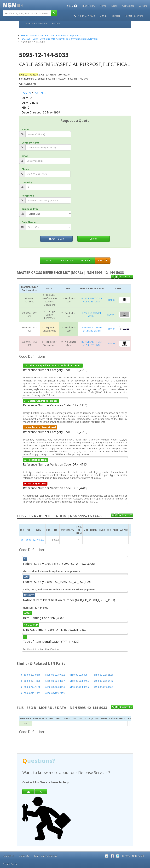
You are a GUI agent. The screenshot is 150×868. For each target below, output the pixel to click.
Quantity (27, 182)
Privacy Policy (10, 864)
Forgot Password (134, 16)
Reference (28, 196)
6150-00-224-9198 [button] (31, 687)
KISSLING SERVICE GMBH (92, 315)
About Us (24, 856)
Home (103, 6)
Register (116, 16)
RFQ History (89, 6)
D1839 (112, 300)
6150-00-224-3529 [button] (103, 675)
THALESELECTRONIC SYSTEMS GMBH (92, 329)
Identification (67, 260)
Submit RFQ (126, 277)
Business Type (30, 209)
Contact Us (128, 6)
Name (25, 129)
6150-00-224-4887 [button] (55, 681)
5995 (29, 540)
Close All (103, 260)
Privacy (56, 24)
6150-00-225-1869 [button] (31, 693)
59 (22, 540)
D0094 (111, 315)
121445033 (39, 540)
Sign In (103, 16)
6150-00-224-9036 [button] (79, 687)
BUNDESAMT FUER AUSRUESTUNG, (92, 300)
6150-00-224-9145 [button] (103, 681)
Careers (143, 6)
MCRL (49, 260)
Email (25, 156)
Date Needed (29, 222)
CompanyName (31, 143)
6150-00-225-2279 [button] (55, 693)
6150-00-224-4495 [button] (79, 681)
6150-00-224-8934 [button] (55, 687)
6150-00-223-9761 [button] (79, 675)
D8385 (112, 329)
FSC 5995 (40, 93)
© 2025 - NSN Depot (133, 856)
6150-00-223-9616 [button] (31, 675)
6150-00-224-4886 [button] (31, 681)
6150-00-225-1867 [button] (103, 687)
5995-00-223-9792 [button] (55, 675)
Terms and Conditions (36, 24)
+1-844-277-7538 (84, 16)
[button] (72, 5)
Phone (25, 169)
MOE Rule (86, 260)
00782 (28, 613)
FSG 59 (26, 93)
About (114, 6)
